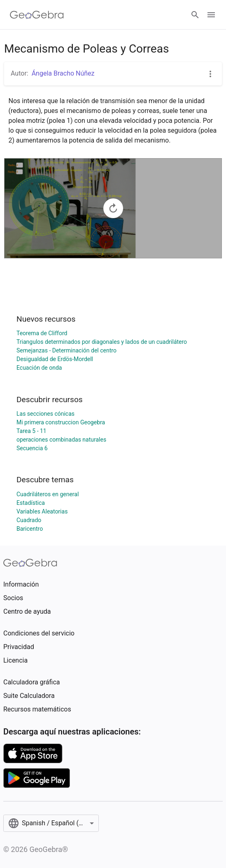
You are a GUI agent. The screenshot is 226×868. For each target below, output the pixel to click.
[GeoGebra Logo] (37, 15)
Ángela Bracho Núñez (63, 73)
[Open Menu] (211, 15)
